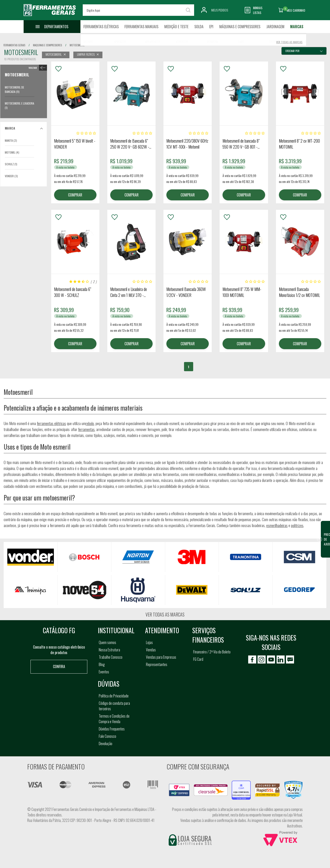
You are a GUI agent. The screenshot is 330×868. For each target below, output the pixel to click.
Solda (199, 27)
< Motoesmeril (37, 68)
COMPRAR (75, 195)
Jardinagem (275, 27)
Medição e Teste (176, 27)
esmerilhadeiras (277, 525)
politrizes (297, 525)
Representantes (157, 664)
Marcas (297, 27)
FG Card (198, 659)
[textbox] (138, 10)
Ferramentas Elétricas (101, 27)
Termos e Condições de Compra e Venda (114, 719)
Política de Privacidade (114, 696)
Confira (59, 666)
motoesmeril (77, 45)
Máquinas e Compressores (240, 27)
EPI (211, 27)
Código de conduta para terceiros (114, 706)
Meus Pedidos (220, 10)
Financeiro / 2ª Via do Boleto (212, 652)
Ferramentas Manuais (141, 27)
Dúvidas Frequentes (112, 729)
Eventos (104, 672)
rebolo (90, 423)
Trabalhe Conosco (111, 657)
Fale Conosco (107, 736)
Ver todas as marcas (165, 614)
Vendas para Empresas (161, 657)
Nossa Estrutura (109, 650)
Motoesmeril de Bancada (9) (14, 89)
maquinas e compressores (47, 45)
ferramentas (86, 429)
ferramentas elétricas (51, 423)
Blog (102, 664)
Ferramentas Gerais (14, 45)
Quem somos (107, 642)
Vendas (151, 650)
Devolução (106, 744)
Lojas (149, 642)
